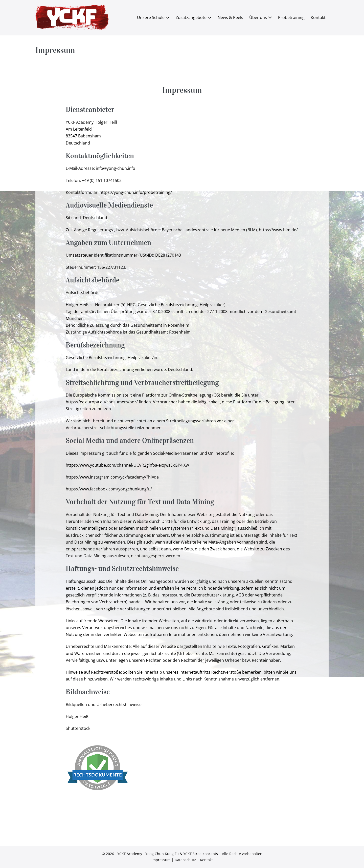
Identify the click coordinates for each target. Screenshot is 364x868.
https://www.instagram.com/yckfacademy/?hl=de (112, 477)
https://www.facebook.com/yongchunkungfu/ (109, 489)
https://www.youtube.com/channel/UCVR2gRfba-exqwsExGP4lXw (127, 465)
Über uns (261, 17)
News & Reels (230, 17)
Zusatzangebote (194, 17)
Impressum (161, 860)
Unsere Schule (153, 17)
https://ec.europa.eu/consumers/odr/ (102, 402)
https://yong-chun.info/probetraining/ (136, 192)
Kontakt (318, 17)
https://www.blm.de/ (278, 230)
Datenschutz (185, 860)
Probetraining (291, 17)
